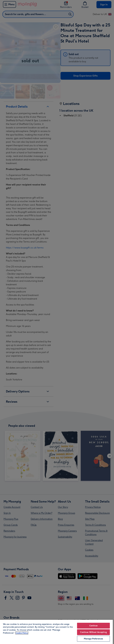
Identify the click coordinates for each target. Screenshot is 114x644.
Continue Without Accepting (93, 632)
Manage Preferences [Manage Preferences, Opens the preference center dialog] (93, 639)
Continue (94, 626)
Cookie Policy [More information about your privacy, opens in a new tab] (22, 633)
